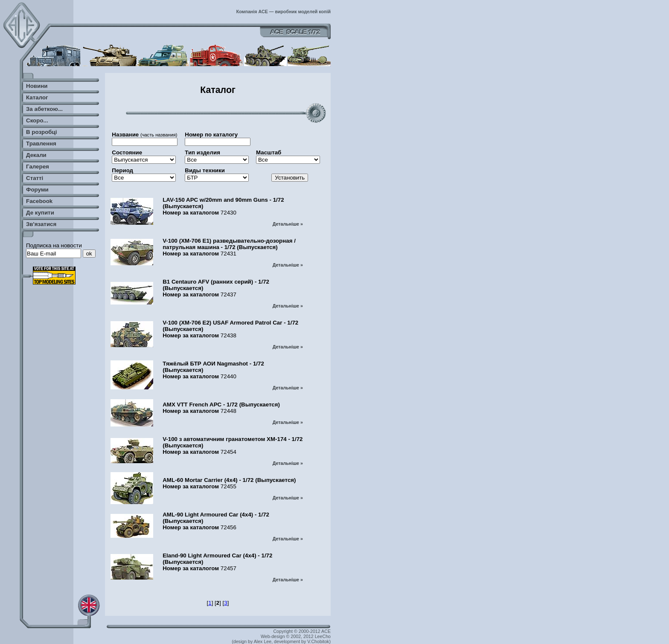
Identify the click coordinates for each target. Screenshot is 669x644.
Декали (36, 155)
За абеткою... (44, 109)
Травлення (41, 144)
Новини (37, 86)
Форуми (37, 190)
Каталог (37, 97)
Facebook (39, 201)
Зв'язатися (41, 224)
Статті (35, 178)
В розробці (41, 132)
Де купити (40, 213)
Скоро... (37, 120)
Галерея (38, 167)
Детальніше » (288, 224)
